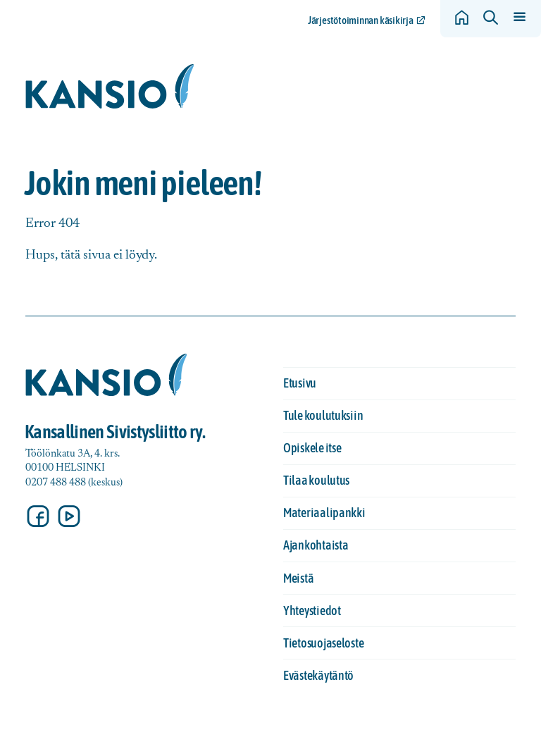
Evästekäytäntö (318, 675)
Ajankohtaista (316, 545)
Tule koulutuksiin (323, 415)
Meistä (298, 578)
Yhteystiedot (312, 611)
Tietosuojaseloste (323, 643)
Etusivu (300, 383)
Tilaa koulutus (316, 480)
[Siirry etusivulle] (110, 86)
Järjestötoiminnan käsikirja (361, 20)
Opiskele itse (312, 448)
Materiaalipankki (324, 513)
